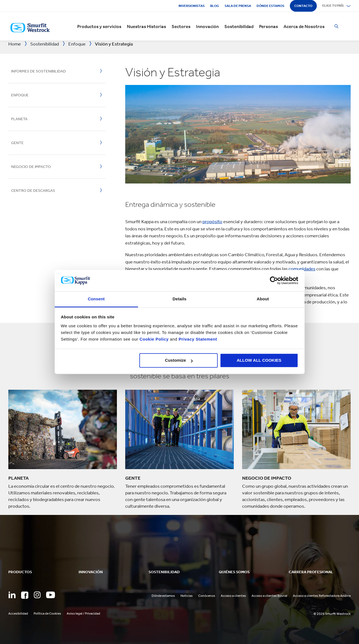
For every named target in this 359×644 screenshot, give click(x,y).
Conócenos (207, 596)
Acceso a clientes (233, 596)
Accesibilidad (18, 613)
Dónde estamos (270, 6)
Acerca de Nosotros (304, 26)
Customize (179, 360)
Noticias (187, 596)
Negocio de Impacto (31, 167)
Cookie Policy (154, 339)
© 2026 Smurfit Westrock (332, 614)
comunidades (302, 269)
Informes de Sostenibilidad (38, 71)
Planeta (19, 119)
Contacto (303, 6)
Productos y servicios (99, 26)
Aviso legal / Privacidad (83, 613)
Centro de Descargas (33, 191)
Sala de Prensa (238, 6)
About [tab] (263, 299)
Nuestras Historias (146, 26)
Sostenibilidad (239, 26)
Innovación (207, 26)
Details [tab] (180, 299)
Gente (17, 143)
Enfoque (20, 95)
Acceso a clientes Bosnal (269, 596)
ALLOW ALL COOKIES (259, 360)
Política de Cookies (47, 613)
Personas (268, 26)
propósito (212, 222)
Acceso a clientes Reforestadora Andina (322, 596)
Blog (215, 6)
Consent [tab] (96, 299)
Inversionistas (192, 6)
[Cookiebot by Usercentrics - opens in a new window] (274, 281)
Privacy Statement (197, 339)
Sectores (181, 26)
